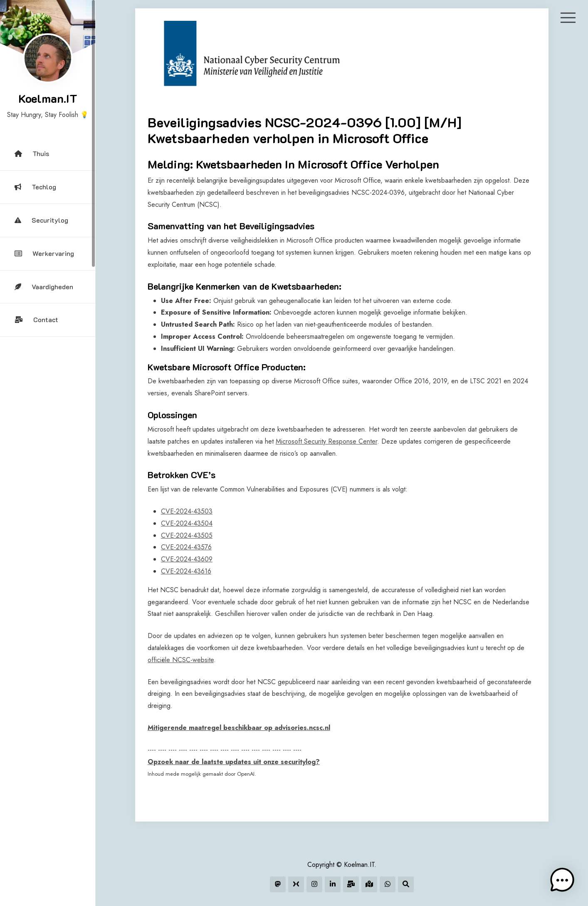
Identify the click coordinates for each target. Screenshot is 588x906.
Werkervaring (44, 253)
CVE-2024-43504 (187, 523)
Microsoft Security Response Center (326, 441)
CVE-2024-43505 (187, 535)
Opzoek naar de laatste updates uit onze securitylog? (234, 762)
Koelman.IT (48, 98)
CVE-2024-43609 (187, 559)
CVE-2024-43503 (187, 511)
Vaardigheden (44, 287)
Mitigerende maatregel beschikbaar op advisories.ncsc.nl (239, 728)
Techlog (35, 187)
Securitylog (41, 220)
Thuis (32, 153)
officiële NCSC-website (181, 660)
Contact (36, 319)
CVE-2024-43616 (186, 571)
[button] (562, 880)
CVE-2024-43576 (186, 547)
